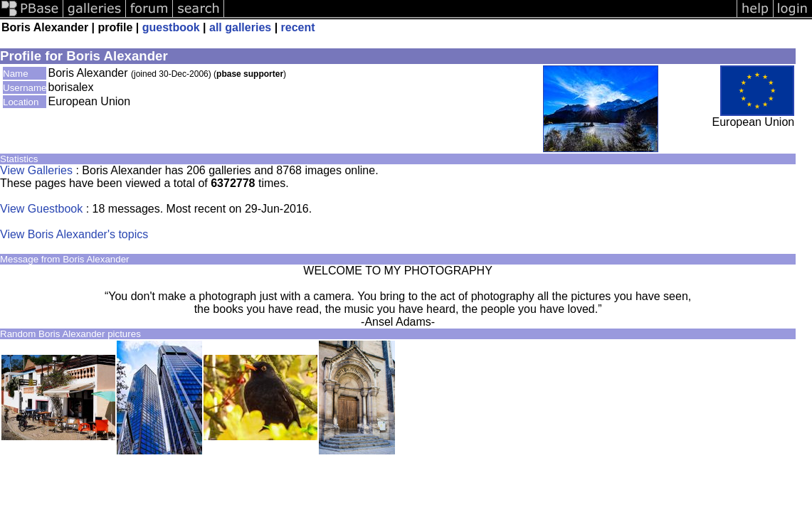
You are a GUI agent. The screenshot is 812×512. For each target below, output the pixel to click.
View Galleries (36, 170)
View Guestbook (41, 209)
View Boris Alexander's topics (74, 234)
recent (298, 27)
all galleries (240, 27)
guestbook (171, 27)
